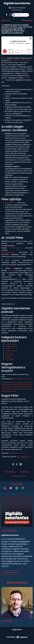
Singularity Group (11, 203)
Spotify (7, 349)
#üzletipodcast (24, 389)
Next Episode (10, 472)
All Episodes (25, 472)
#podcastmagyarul (11, 389)
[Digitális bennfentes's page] (10, 15)
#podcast (17, 387)
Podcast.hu (9, 355)
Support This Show (10, 573)
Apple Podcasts (11, 344)
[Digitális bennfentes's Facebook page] (7, 15)
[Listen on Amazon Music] (23, 488)
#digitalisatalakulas (24, 385)
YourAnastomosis (16, 248)
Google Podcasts (11, 346)
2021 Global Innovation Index (21, 60)
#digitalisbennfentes (9, 382)
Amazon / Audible (11, 351)
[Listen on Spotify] (17, 488)
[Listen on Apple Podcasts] (11, 488)
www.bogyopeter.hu (24, 457)
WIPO (5, 58)
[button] (29, 488)
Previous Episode (18, 476)
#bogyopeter (12, 385)
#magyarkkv (9, 387)
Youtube (8, 357)
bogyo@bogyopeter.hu (18, 453)
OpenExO (11, 270)
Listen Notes (9, 360)
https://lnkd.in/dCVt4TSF (22, 379)
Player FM (8, 353)
